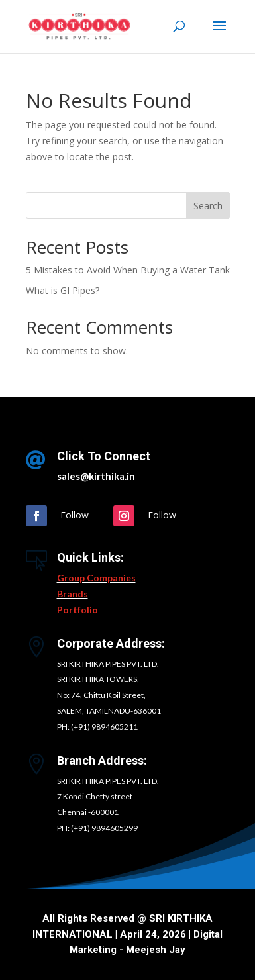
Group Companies (96, 578)
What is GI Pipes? (63, 290)
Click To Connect (104, 456)
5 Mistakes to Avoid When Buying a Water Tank (128, 270)
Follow (75, 515)
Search (208, 206)
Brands (73, 594)
